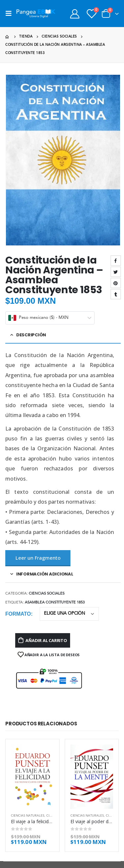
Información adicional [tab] (45, 574)
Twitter (116, 272)
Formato (18, 614)
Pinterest (116, 283)
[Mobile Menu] (11, 14)
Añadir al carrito (46, 640)
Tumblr (116, 294)
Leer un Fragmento (38, 558)
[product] (32, 776)
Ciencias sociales (47, 594)
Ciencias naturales (28, 816)
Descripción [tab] (31, 335)
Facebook (116, 261)
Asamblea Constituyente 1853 (55, 603)
